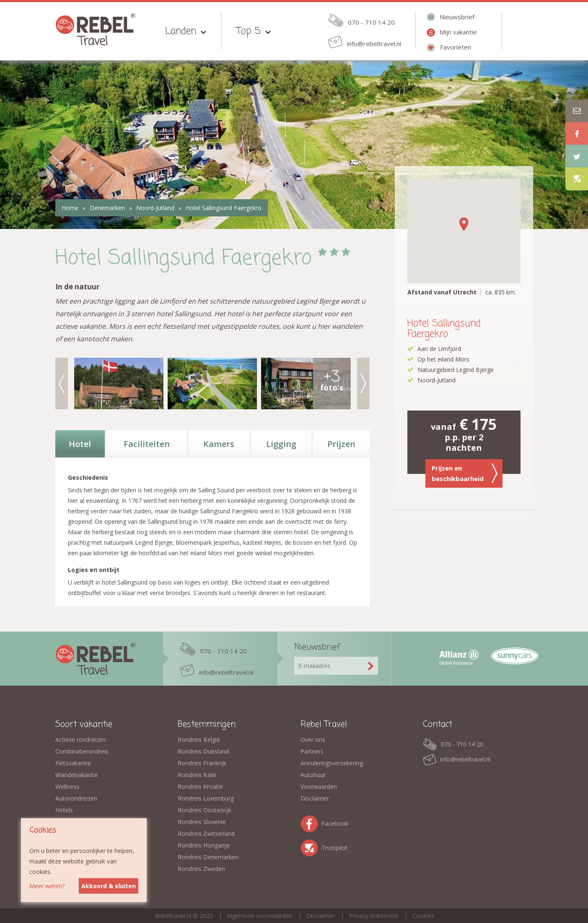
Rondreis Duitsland (203, 751)
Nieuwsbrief (457, 17)
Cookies (423, 916)
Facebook (311, 822)
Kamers (219, 444)
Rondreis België (199, 740)
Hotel (80, 444)
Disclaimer (315, 798)
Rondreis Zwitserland (206, 833)
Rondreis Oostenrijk (205, 810)
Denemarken (107, 208)
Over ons (313, 740)
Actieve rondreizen (80, 740)
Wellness (67, 786)
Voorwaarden (319, 786)
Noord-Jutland (155, 208)
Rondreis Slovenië (202, 822)
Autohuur (313, 775)
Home (70, 208)
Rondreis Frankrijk (202, 763)
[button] (464, 224)
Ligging (281, 444)
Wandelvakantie (77, 775)
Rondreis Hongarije (204, 845)
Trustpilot (311, 846)
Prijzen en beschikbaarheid (465, 474)
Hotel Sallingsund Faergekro (224, 208)
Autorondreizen (76, 798)
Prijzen (341, 444)
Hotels (64, 810)
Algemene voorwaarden (260, 916)
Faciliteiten (147, 444)
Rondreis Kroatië (200, 786)
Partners (312, 751)
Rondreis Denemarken (208, 857)
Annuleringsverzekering (332, 763)
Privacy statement (374, 916)
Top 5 (249, 31)
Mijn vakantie (458, 32)
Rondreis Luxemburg (206, 798)
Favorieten (456, 47)
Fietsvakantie (73, 763)
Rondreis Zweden (201, 869)
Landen (181, 31)
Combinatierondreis (82, 751)
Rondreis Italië (197, 775)
